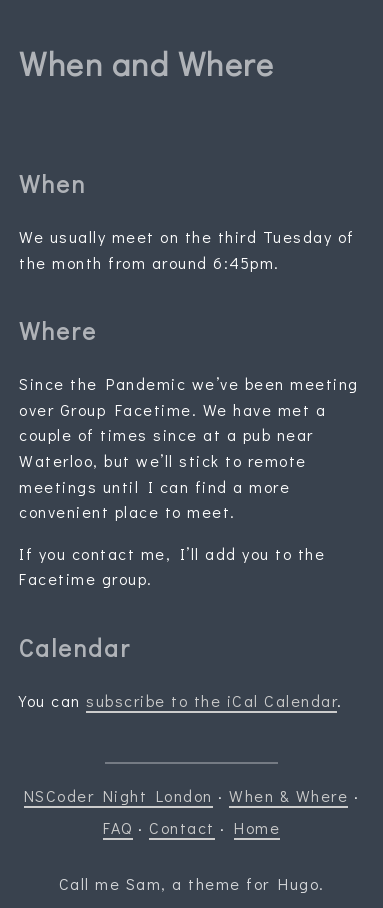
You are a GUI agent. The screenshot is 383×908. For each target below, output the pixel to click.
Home (257, 827)
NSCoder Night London (118, 795)
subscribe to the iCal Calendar (211, 700)
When (52, 183)
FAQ (118, 827)
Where (58, 330)
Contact (182, 827)
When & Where (288, 795)
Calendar (75, 647)
